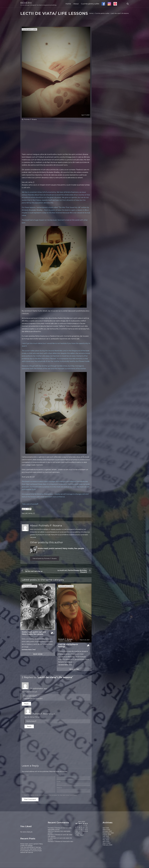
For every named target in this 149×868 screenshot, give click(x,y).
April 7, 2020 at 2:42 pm (30, 692)
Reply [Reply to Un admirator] (26, 704)
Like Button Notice (27, 650)
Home (68, 4)
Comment (25, 775)
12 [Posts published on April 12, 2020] (87, 828)
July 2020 (106, 837)
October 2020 (107, 831)
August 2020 (107, 835)
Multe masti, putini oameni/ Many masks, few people (61, 548)
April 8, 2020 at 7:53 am (32, 717)
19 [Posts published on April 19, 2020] (87, 830)
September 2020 (108, 833)
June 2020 (106, 838)
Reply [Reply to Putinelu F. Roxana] (29, 727)
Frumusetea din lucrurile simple (31, 851)
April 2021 (106, 828)
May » (82, 835)
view (34, 650)
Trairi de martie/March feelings (68, 646)
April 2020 (106, 842)
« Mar (77, 835)
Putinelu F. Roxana (30, 119)
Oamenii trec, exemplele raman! (31, 849)
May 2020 (106, 840)
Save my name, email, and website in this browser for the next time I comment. (50, 795)
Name (59, 775)
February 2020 (107, 845)
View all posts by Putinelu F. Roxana (46, 559)
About (76, 4)
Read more (38, 654)
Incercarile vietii (68, 842)
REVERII (26, 3)
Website (59, 788)
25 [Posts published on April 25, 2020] (85, 831)
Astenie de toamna (27, 853)
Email (59, 782)
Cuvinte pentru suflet (90, 4)
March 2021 (106, 830)
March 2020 (107, 843)
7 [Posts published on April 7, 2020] (78, 828)
